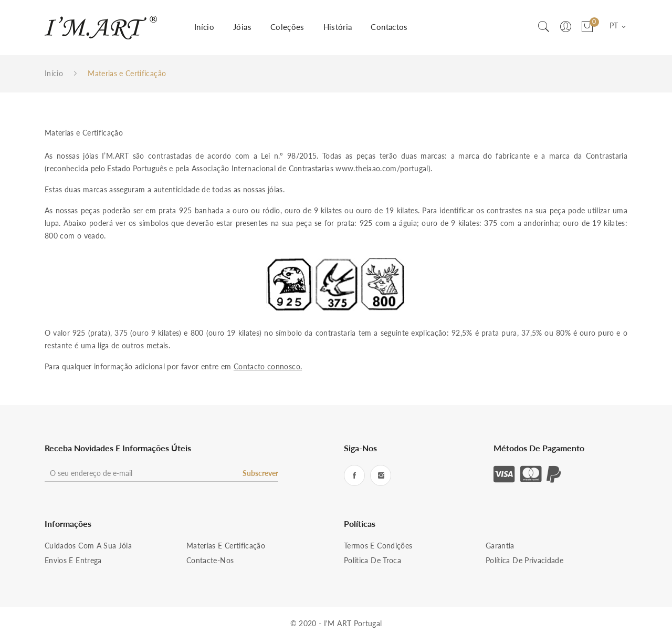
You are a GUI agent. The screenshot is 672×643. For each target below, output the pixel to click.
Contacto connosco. (268, 366)
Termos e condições (378, 546)
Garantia (500, 546)
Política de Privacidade (524, 560)
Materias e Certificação (226, 546)
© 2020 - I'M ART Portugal (336, 623)
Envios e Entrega (73, 560)
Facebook (354, 475)
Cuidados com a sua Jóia (88, 546)
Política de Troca (372, 560)
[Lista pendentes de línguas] (618, 26)
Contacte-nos (210, 560)
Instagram (381, 475)
